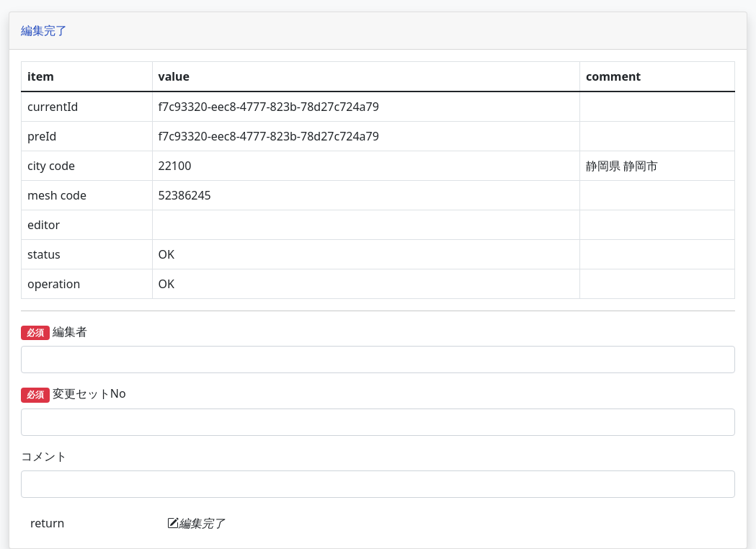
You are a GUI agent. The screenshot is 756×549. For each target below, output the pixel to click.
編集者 (198, 332)
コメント (188, 456)
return (191, 523)
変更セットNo (218, 394)
